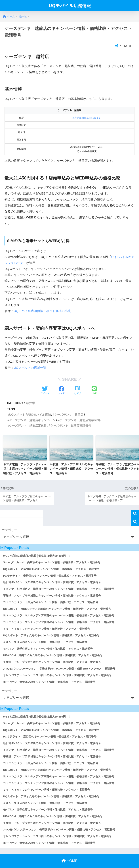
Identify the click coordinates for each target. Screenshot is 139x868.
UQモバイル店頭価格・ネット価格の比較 (42, 304)
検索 (135, 506)
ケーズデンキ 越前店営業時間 (79, 413)
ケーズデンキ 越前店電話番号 (71, 418)
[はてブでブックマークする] (78, 383)
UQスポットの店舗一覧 (30, 360)
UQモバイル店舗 (40, 407)
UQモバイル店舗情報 (70, 6)
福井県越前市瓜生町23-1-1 (86, 110)
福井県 (31, 396)
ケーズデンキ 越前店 (69, 407)
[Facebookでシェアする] (61, 383)
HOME (70, 853)
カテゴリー (10, 523)
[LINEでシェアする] (94, 383)
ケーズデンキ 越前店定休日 (28, 418)
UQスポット (17, 407)
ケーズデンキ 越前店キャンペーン (32, 413)
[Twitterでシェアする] (45, 383)
